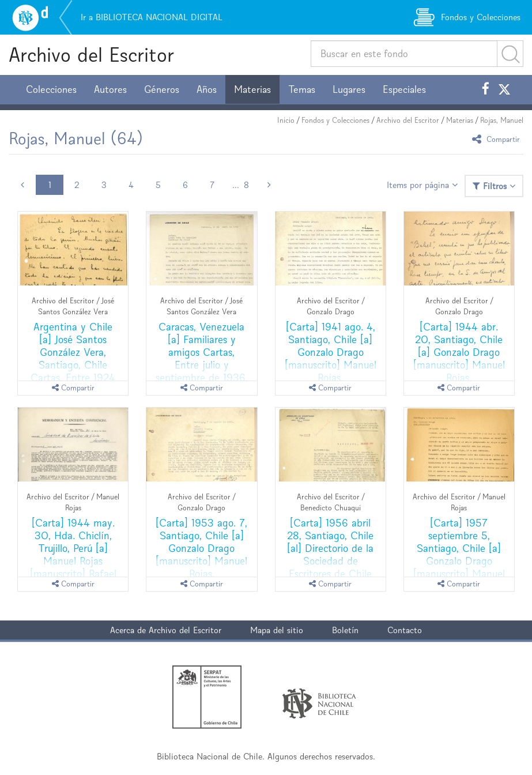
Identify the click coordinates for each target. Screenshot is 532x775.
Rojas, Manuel (502, 120)
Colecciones (51, 89)
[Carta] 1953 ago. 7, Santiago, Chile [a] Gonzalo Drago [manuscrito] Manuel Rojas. (201, 548)
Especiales (404, 89)
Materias (252, 89)
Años (207, 89)
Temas (302, 89)
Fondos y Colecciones (335, 120)
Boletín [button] (345, 630)
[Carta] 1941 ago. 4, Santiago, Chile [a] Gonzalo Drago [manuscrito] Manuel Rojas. (331, 352)
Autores (110, 89)
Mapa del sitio (277, 630)
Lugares (349, 89)
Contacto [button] (405, 630)
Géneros (162, 89)
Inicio (286, 120)
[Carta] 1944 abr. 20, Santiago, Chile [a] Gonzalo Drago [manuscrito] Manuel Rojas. (459, 352)
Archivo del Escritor (91, 54)
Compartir (498, 139)
